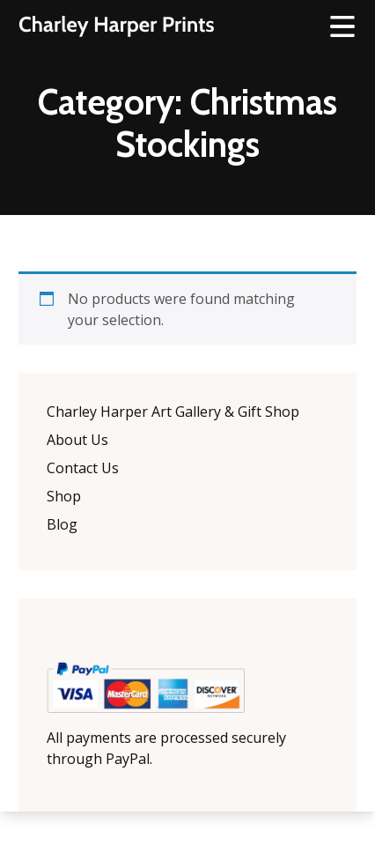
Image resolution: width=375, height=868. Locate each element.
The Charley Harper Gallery (116, 26)
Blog (62, 524)
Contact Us (83, 468)
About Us (77, 440)
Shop (64, 496)
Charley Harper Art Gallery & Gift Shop (173, 412)
